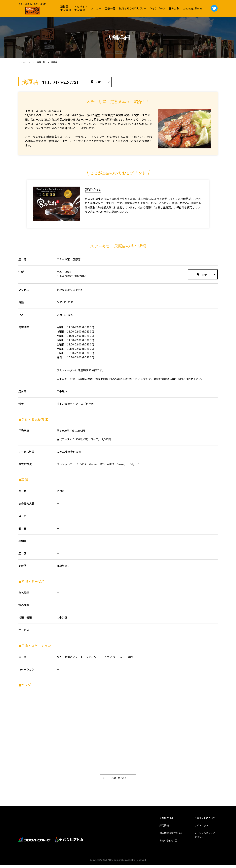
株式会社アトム (69, 843)
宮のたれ (174, 8)
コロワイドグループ (35, 843)
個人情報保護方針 (171, 836)
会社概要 (166, 821)
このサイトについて (205, 821)
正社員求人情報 (66, 8)
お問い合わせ (168, 843)
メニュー (96, 8)
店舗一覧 (110, 8)
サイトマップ (201, 828)
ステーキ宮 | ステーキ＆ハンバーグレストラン (32, 9)
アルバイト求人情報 (81, 8)
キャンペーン (157, 8)
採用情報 (164, 828)
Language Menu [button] (192, 8)
